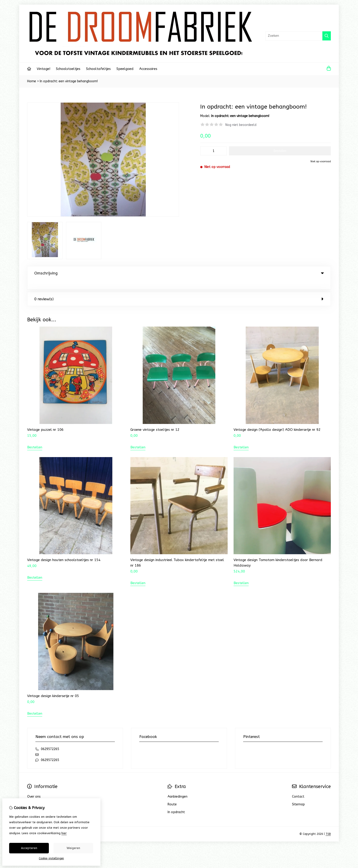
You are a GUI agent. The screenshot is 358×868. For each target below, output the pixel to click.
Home (32, 81)
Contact (298, 787)
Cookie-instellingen (51, 858)
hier (64, 833)
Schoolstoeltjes (68, 69)
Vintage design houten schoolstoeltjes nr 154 (64, 551)
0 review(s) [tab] (179, 290)
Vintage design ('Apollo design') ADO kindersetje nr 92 (277, 420)
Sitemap (298, 795)
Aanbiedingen (178, 787)
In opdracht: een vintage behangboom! (69, 81)
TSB (328, 825)
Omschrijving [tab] (179, 273)
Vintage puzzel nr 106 (45, 420)
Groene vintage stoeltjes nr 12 (155, 420)
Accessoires (148, 69)
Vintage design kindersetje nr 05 (53, 687)
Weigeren (73, 848)
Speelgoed (125, 69)
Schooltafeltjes (98, 69)
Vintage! (43, 69)
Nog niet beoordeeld (241, 125)
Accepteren (29, 848)
